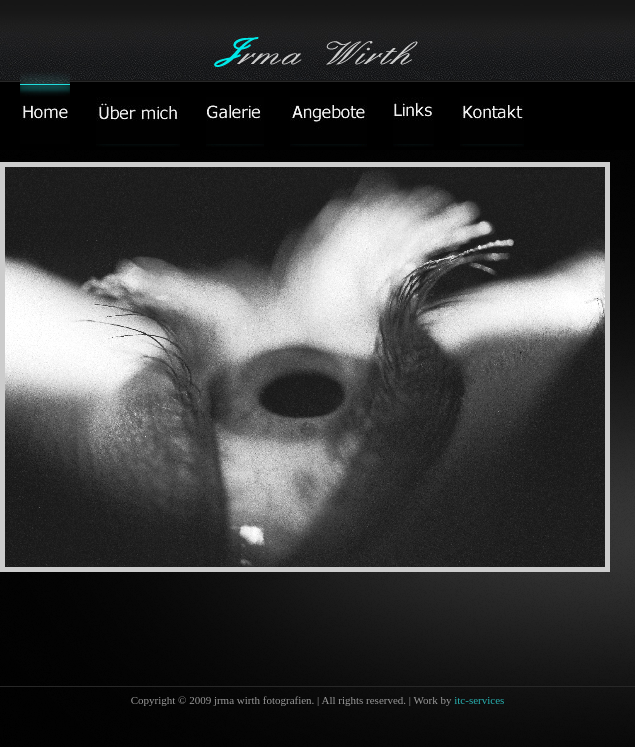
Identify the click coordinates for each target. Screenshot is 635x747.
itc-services (479, 700)
